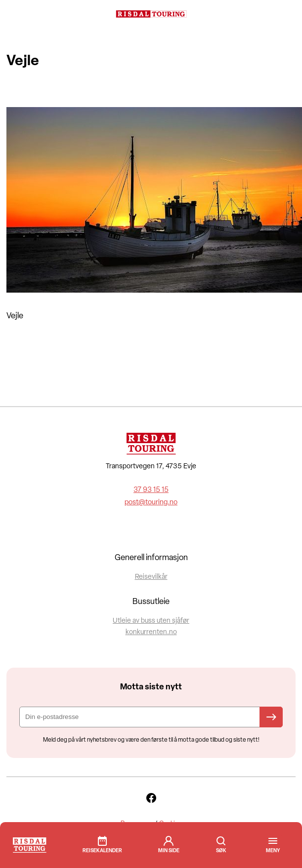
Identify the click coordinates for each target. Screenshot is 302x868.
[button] (273, 851)
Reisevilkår (151, 577)
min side (169, 851)
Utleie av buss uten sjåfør (151, 621)
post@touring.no (151, 503)
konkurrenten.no (151, 632)
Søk (221, 841)
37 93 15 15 (151, 490)
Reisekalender (102, 851)
